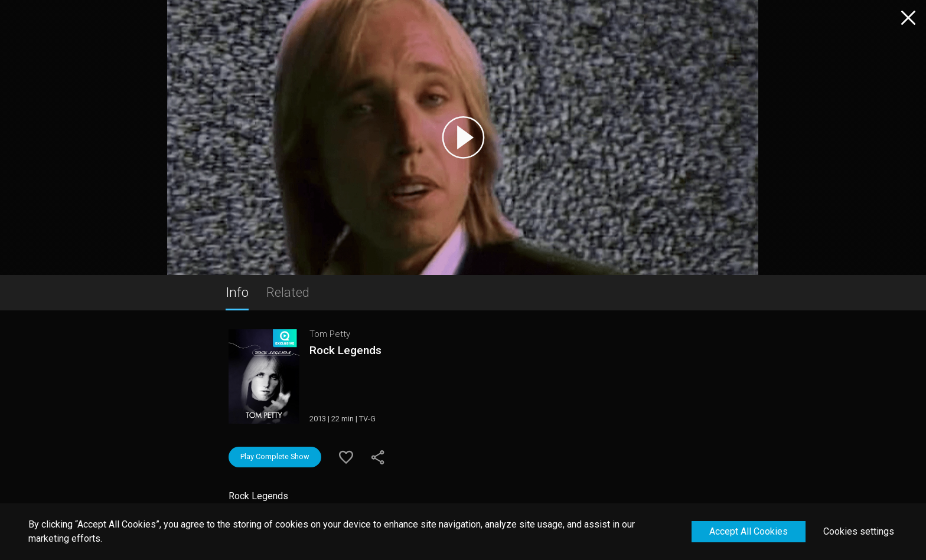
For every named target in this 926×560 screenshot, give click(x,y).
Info (237, 292)
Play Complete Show (275, 456)
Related (288, 292)
